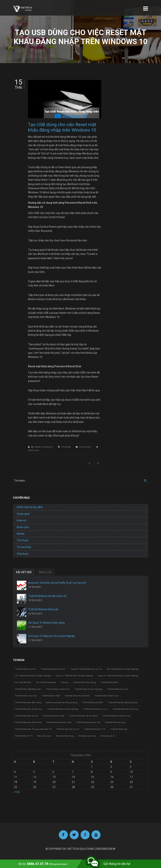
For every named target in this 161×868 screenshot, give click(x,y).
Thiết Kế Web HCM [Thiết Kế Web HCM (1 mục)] (51, 696)
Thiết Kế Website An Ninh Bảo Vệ (47, 596)
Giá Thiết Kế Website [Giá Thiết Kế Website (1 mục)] (46, 682)
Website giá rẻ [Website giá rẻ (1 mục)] (108, 736)
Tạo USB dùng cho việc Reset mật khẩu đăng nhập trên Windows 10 (62, 127)
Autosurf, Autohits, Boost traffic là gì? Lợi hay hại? (57, 583)
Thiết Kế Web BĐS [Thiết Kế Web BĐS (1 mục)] (109, 682)
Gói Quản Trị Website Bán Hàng (46, 623)
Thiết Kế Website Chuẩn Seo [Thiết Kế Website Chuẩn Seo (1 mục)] (29, 709)
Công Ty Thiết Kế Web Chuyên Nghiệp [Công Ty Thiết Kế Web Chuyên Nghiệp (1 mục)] (74, 676)
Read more (34, 450)
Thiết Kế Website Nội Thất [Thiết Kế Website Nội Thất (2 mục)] (59, 722)
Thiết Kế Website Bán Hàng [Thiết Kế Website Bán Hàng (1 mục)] (28, 703)
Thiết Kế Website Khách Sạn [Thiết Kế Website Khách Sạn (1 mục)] (116, 716)
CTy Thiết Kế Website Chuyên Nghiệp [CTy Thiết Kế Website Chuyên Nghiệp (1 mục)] (33, 676)
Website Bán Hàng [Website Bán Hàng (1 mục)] (65, 736)
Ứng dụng (22, 554)
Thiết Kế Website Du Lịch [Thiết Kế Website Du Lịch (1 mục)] (95, 709)
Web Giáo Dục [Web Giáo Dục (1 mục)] (44, 736)
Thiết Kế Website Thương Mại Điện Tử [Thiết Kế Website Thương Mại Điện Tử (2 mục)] (33, 729)
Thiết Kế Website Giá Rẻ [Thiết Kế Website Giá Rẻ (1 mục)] (26, 716)
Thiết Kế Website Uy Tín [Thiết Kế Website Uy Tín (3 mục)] (68, 729)
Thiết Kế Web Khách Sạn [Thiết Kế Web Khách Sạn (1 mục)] (107, 696)
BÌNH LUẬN (45, 572)
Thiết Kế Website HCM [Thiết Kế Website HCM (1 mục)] (53, 716)
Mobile (21, 534)
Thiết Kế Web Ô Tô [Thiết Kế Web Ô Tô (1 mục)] (24, 736)
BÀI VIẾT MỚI (24, 572)
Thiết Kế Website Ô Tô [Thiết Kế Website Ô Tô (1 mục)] (95, 729)
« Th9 (16, 792)
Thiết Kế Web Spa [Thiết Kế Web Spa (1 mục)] (119, 729)
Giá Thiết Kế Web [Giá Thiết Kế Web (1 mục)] (23, 682)
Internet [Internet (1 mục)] (65, 682)
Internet (21, 520)
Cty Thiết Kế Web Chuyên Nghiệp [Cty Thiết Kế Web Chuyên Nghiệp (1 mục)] (123, 669)
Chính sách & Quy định (30, 507)
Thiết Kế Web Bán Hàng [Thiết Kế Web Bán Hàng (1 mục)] (84, 682)
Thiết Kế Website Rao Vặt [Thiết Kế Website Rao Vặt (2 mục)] (88, 722)
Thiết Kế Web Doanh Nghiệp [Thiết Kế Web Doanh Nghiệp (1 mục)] (88, 689)
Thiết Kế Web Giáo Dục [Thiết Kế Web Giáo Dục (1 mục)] (26, 696)
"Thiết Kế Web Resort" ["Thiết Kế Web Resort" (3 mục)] (25, 669)
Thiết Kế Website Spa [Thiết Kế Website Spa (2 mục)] (115, 722)
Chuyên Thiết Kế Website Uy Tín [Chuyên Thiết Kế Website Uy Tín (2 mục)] (86, 669)
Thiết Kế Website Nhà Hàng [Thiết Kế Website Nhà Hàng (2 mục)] (28, 722)
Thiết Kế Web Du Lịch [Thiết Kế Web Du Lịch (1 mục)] (118, 689)
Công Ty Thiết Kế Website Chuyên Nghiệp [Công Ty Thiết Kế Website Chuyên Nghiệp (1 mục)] (118, 676)
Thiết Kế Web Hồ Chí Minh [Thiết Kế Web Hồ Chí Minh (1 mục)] (77, 696)
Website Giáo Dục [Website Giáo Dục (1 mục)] (87, 736)
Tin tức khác (24, 547)
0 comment (85, 447)
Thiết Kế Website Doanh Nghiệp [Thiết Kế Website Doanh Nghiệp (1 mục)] (63, 709)
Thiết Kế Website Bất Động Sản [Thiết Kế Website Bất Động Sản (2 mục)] (123, 703)
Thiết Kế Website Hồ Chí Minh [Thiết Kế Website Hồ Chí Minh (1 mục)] (83, 716)
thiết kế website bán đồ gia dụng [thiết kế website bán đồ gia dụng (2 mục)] (62, 703)
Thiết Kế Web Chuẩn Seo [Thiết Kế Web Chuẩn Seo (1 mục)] (58, 689)
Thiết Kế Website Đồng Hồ (43, 609)
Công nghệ (23, 514)
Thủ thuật (66, 447)
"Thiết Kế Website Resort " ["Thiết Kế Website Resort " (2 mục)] (53, 669)
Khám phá (23, 527)
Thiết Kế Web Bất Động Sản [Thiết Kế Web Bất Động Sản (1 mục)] (28, 689)
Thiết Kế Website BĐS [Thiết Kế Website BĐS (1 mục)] (93, 703)
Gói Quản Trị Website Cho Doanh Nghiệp (51, 636)
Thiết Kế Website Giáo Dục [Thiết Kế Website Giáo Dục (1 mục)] (125, 709)
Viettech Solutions (44, 447)
